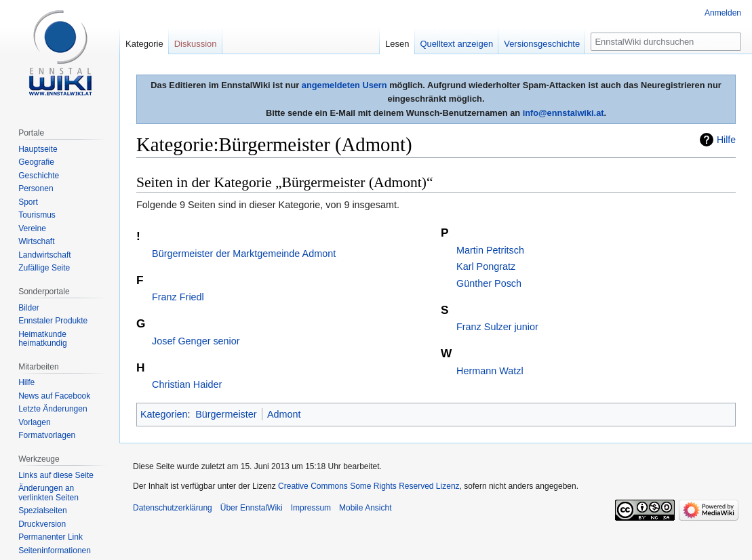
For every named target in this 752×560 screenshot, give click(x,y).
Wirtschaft (36, 241)
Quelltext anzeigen (457, 44)
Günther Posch (489, 283)
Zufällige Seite (44, 268)
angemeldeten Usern (344, 85)
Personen (36, 188)
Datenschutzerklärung (173, 508)
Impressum (311, 508)
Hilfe (726, 140)
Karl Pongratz (486, 266)
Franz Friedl (178, 297)
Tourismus (37, 215)
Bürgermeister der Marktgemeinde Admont (244, 254)
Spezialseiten (42, 511)
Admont (284, 414)
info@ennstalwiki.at (563, 113)
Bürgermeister (226, 414)
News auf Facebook (54, 396)
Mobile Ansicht (365, 508)
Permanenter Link (51, 537)
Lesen (397, 44)
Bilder (29, 308)
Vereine (32, 228)
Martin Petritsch (490, 250)
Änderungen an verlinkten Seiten (48, 493)
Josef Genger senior (196, 341)
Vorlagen (34, 422)
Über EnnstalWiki (252, 508)
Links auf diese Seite (56, 475)
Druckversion (42, 524)
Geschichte (39, 176)
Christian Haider (187, 384)
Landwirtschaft (44, 255)
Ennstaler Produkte (53, 321)
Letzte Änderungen (53, 409)
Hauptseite (38, 149)
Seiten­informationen (55, 551)
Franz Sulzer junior (497, 327)
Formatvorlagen (47, 435)
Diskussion (196, 44)
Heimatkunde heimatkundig (42, 339)
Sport (28, 202)
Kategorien (164, 414)
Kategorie (144, 44)
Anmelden (723, 13)
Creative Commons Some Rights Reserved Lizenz (369, 486)
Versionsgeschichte (542, 44)
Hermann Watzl (490, 371)
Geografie (36, 162)
